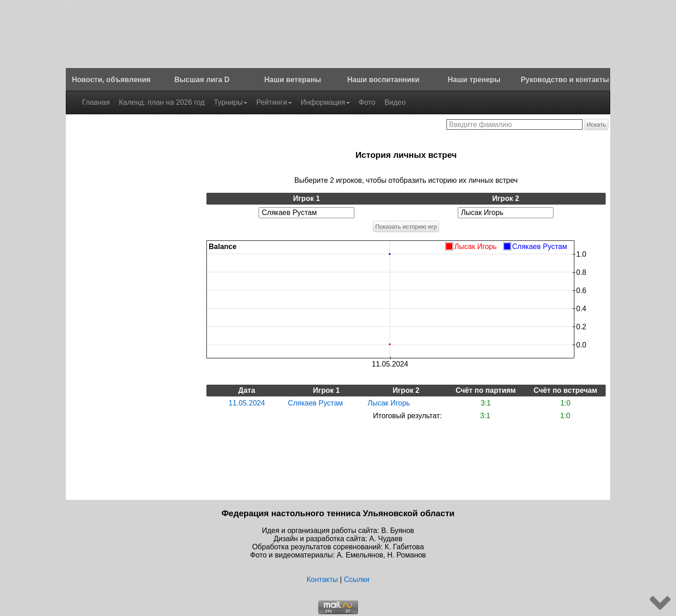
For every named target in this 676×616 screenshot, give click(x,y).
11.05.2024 (247, 403)
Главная (96, 102)
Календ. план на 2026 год (162, 102)
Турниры (230, 102)
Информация (325, 102)
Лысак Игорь (389, 403)
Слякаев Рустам (316, 403)
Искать (596, 125)
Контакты (322, 579)
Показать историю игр (406, 227)
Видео (395, 102)
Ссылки (357, 579)
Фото (367, 102)
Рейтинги (274, 102)
